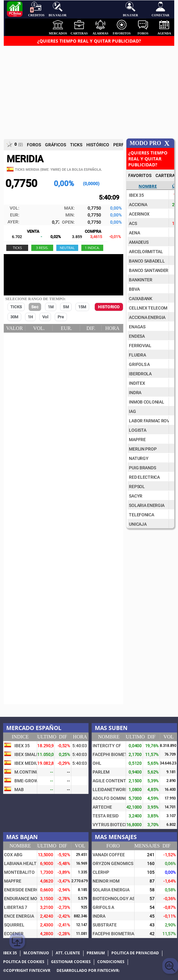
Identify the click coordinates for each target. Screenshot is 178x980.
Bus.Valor (58, 9)
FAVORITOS (140, 175)
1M (51, 307)
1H (30, 317)
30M (14, 317)
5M (66, 307)
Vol (45, 317)
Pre (61, 317)
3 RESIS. (42, 248)
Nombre (148, 186)
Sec (35, 307)
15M (82, 307)
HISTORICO (109, 307)
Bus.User (131, 9)
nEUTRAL (67, 248)
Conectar (160, 9)
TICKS (16, 307)
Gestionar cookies (71, 962)
